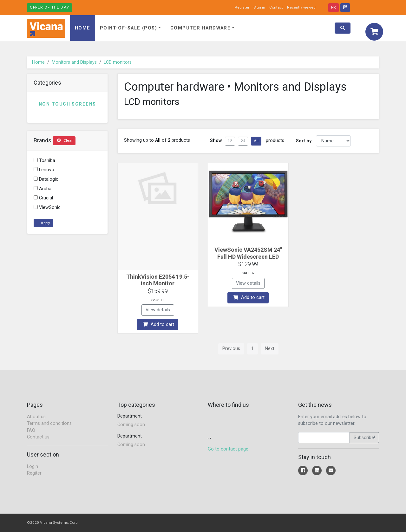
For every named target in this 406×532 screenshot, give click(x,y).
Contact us (38, 437)
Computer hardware (200, 28)
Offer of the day (49, 7)
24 (243, 141)
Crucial (43, 198)
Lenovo (44, 170)
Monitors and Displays (74, 62)
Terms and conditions (49, 423)
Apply (45, 223)
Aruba (43, 189)
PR (334, 7)
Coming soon (131, 425)
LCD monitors (118, 62)
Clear (65, 140)
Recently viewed (301, 7)
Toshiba (44, 161)
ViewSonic (47, 208)
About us (36, 417)
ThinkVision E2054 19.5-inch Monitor (158, 280)
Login (33, 467)
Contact (276, 7)
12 (230, 141)
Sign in (259, 7)
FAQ (31, 430)
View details (158, 310)
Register (242, 7)
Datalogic (46, 179)
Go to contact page (228, 449)
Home (83, 28)
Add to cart (158, 324)
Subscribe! (364, 438)
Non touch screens (67, 104)
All (256, 141)
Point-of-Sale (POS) (128, 28)
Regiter (34, 473)
